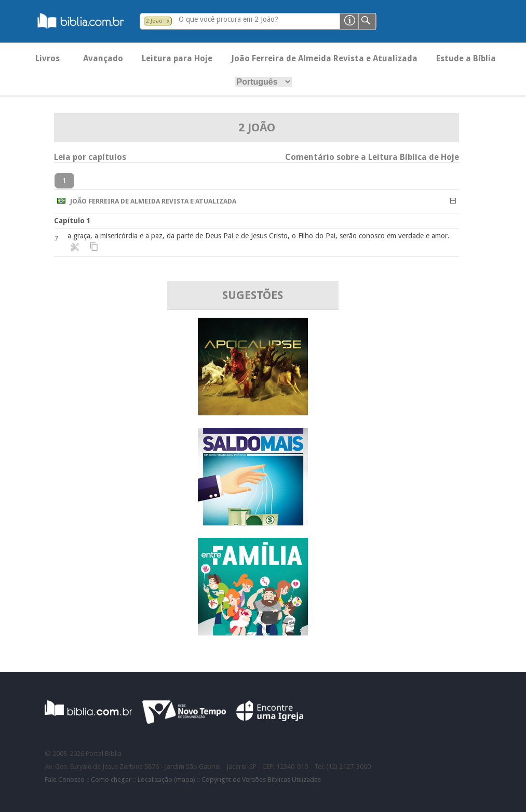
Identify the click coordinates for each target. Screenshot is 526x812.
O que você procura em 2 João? (228, 19)
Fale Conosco (65, 780)
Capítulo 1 (72, 221)
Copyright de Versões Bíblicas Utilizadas (261, 780)
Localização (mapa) (166, 780)
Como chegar (111, 780)
